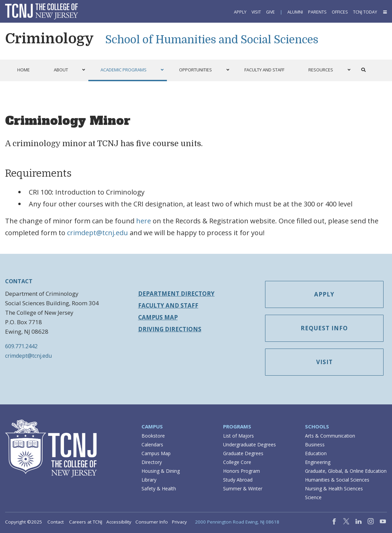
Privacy (179, 522)
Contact (56, 522)
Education (316, 453)
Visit (256, 12)
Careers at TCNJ (86, 522)
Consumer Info (152, 522)
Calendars (152, 445)
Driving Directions (170, 329)
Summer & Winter (243, 488)
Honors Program (242, 471)
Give (270, 12)
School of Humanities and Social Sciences (212, 40)
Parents (317, 12)
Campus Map (158, 317)
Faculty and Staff (168, 305)
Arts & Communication (330, 436)
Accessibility (119, 522)
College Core (237, 462)
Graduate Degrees (243, 453)
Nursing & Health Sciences (334, 488)
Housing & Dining (161, 471)
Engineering (318, 462)
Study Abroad (238, 480)
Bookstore (153, 436)
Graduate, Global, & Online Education (346, 471)
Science (313, 497)
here (144, 221)
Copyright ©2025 (24, 522)
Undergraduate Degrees (249, 445)
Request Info (324, 328)
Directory (152, 462)
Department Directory (176, 294)
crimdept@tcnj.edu (97, 233)
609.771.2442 (21, 346)
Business (315, 445)
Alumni (295, 12)
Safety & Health (159, 488)
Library (149, 480)
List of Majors (238, 436)
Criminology (49, 39)
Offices (340, 12)
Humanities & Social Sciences (337, 480)
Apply (240, 12)
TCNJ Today (365, 12)
